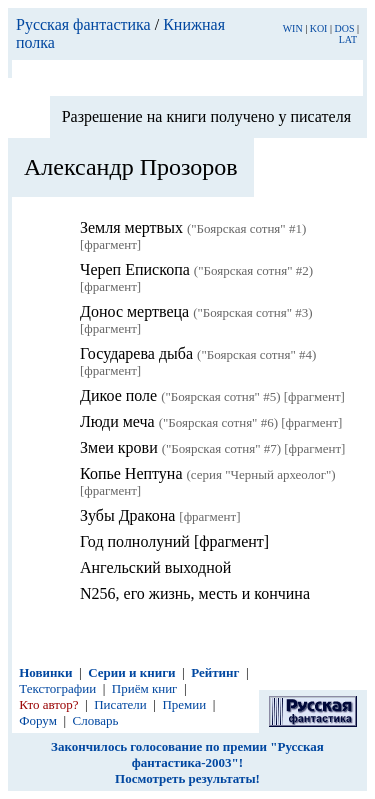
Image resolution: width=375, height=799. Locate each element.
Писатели (120, 704)
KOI (319, 28)
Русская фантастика (83, 24)
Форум (38, 720)
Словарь (96, 720)
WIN (293, 28)
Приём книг (145, 688)
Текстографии (57, 688)
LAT (348, 39)
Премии (184, 704)
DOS (344, 28)
